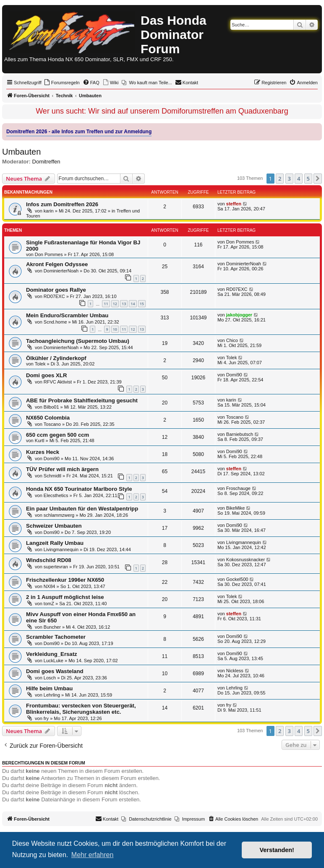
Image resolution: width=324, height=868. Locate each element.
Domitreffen (46, 162)
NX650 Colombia (48, 418)
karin (49, 211)
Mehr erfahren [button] (93, 855)
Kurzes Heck (43, 452)
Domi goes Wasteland (55, 671)
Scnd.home (55, 322)
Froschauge (238, 488)
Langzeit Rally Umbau (55, 543)
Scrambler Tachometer (56, 637)
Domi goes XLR (46, 375)
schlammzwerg (59, 515)
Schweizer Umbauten (54, 526)
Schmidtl (52, 476)
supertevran (56, 567)
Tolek (40, 364)
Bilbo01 (51, 407)
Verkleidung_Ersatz (52, 654)
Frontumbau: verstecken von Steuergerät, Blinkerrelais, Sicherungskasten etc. (81, 709)
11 (106, 304)
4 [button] (299, 179)
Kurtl (40, 440)
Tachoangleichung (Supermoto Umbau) (78, 341)
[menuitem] (62, 83)
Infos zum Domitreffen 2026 (62, 204)
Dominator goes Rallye (56, 290)
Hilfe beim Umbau (49, 688)
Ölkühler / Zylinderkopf (56, 358)
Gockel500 (237, 579)
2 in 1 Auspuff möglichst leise (65, 597)
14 (133, 304)
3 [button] (289, 179)
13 (124, 304)
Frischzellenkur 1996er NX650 (65, 580)
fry (46, 718)
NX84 (50, 586)
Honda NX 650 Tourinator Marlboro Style (79, 489)
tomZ (49, 604)
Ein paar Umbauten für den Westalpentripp (82, 509)
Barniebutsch (240, 434)
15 (142, 304)
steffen (234, 204)
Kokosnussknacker (246, 560)
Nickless (235, 671)
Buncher (52, 627)
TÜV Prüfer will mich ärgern (62, 469)
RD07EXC (54, 296)
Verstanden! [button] (277, 850)
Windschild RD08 (49, 560)
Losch (50, 678)
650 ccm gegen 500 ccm (57, 435)
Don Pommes (49, 254)
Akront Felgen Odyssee (57, 264)
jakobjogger (239, 315)
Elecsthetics (56, 495)
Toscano (52, 424)
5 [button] (308, 179)
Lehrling (52, 695)
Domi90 (234, 375)
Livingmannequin (61, 549)
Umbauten (21, 152)
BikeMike (236, 508)
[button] (318, 179)
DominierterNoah (61, 271)
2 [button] (280, 179)
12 (115, 304)
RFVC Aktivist (58, 382)
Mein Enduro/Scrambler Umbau (67, 315)
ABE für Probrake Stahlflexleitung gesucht (82, 400)
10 (115, 329)
